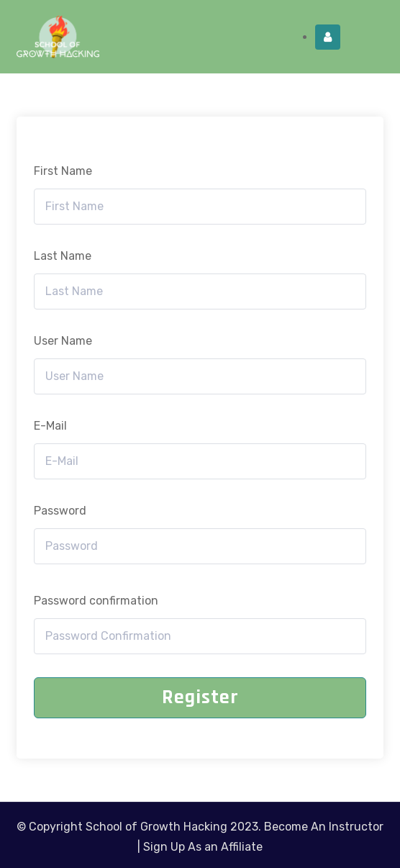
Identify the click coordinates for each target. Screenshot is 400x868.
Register (200, 697)
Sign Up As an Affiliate (203, 847)
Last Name (63, 256)
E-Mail (50, 426)
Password (60, 511)
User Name (63, 341)
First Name (63, 171)
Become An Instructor (324, 827)
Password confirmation (96, 601)
